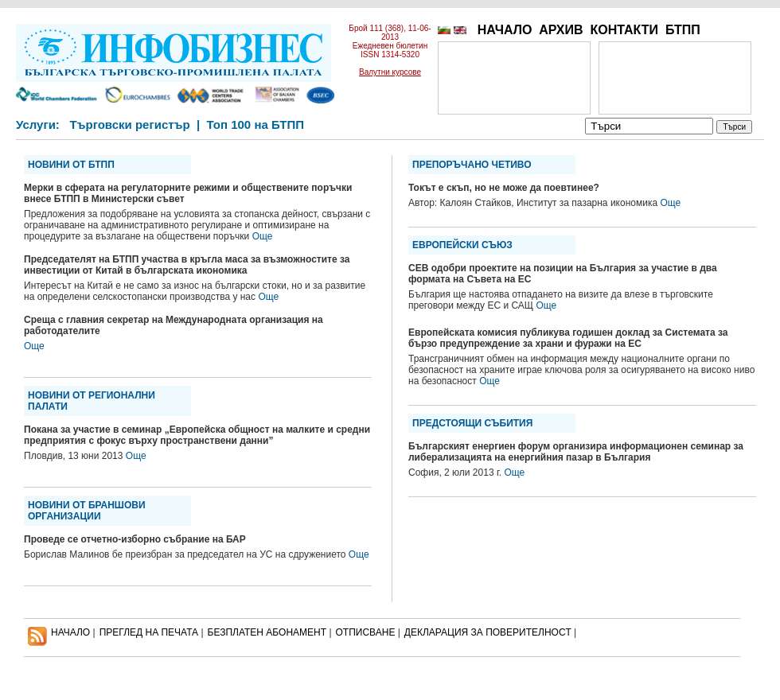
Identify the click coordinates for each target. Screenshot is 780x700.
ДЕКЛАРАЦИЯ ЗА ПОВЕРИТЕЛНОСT (488, 632)
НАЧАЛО (505, 30)
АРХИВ (561, 30)
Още (263, 236)
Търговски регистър (129, 124)
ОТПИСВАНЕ (366, 632)
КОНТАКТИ (624, 30)
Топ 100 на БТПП (256, 124)
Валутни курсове (390, 72)
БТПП (683, 30)
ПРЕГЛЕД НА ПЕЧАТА (149, 632)
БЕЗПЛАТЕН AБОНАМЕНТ (267, 632)
